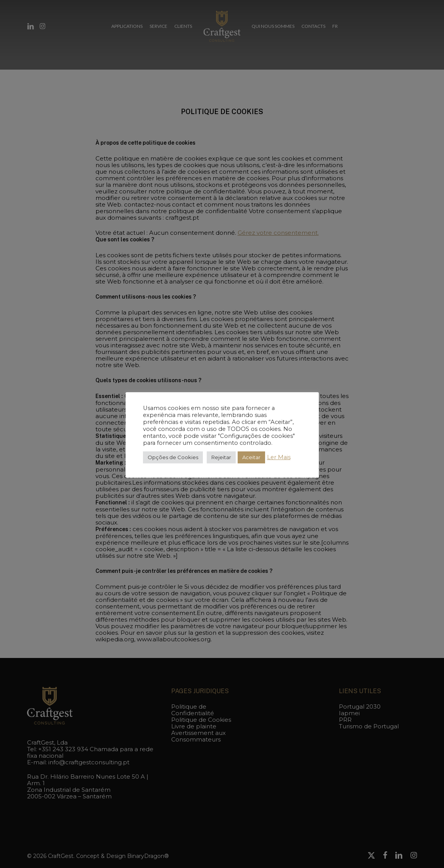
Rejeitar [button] (221, 457)
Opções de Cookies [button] (173, 457)
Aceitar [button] (251, 457)
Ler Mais (279, 457)
